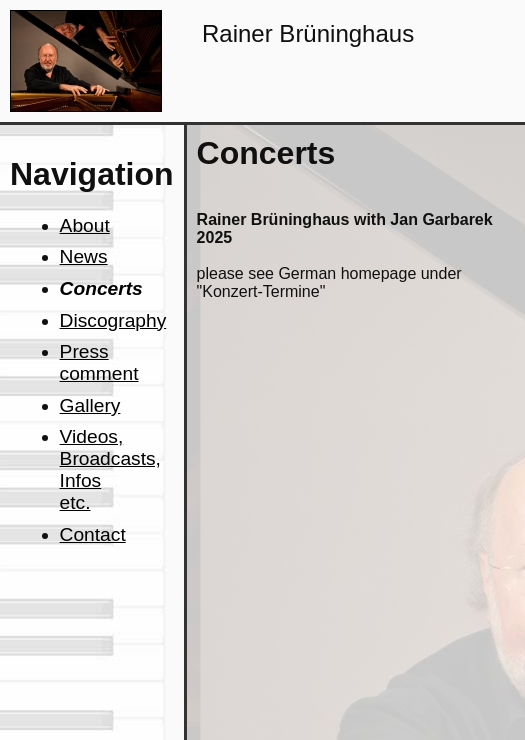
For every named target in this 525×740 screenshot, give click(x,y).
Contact (93, 534)
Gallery (90, 405)
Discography (113, 320)
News (84, 256)
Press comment (99, 362)
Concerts (101, 288)
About (85, 225)
